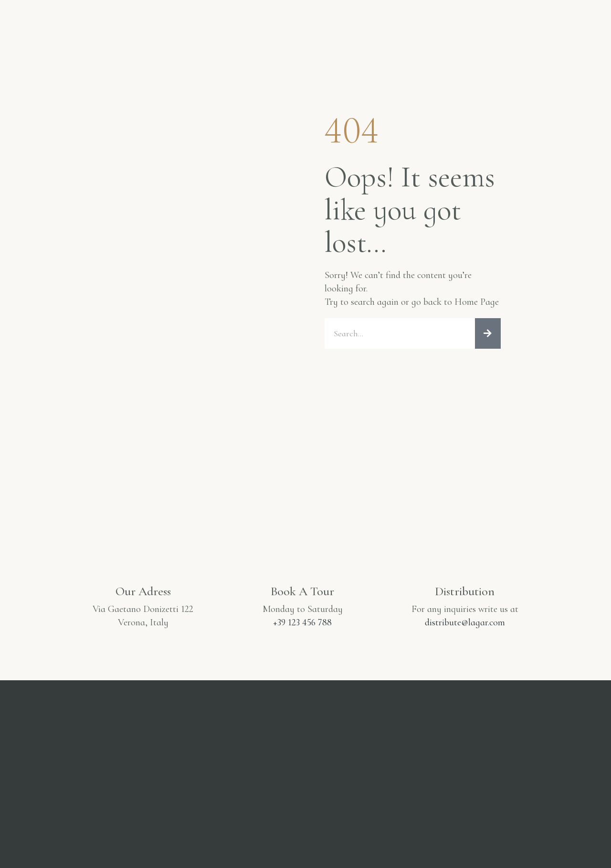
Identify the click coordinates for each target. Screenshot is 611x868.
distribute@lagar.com (465, 622)
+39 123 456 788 (302, 622)
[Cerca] (488, 333)
